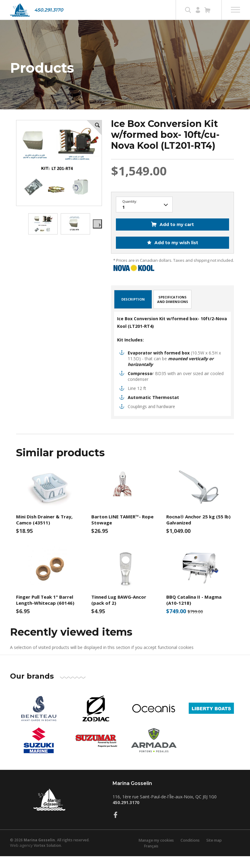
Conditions (190, 852)
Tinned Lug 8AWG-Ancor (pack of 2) (119, 612)
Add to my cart (177, 236)
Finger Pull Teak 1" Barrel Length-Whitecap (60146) (45, 612)
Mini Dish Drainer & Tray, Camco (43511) (44, 531)
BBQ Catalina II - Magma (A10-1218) (194, 612)
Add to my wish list (176, 254)
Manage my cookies (154, 852)
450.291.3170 (49, 10)
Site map (215, 852)
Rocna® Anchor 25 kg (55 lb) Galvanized (198, 531)
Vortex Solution (47, 857)
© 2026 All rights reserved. (50, 851)
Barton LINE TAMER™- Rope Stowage (122, 531)
